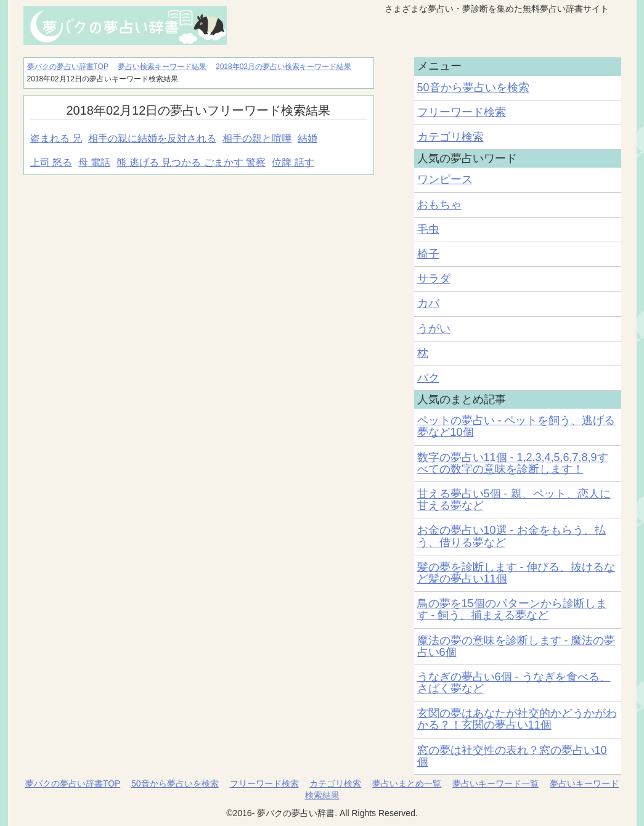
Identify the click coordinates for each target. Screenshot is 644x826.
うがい (434, 329)
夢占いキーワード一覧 (495, 783)
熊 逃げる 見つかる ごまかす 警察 (191, 162)
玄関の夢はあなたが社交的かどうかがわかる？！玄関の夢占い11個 (517, 719)
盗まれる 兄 (56, 138)
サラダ (434, 279)
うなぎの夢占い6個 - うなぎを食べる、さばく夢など (514, 683)
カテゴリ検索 (450, 137)
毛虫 (428, 229)
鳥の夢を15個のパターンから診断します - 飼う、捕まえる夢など (512, 609)
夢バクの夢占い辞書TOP (73, 783)
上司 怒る (51, 162)
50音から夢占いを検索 (473, 88)
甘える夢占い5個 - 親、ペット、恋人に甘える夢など (514, 500)
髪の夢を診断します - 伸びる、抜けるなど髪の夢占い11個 (516, 573)
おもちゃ (439, 205)
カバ (428, 303)
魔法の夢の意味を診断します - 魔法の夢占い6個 (516, 646)
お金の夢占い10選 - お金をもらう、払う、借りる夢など (512, 536)
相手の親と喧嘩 (257, 138)
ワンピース (445, 179)
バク (428, 378)
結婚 (308, 138)
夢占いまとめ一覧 (407, 783)
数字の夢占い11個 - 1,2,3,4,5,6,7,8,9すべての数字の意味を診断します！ (513, 463)
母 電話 (94, 162)
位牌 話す (293, 162)
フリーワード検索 (462, 112)
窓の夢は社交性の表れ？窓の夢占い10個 (512, 756)
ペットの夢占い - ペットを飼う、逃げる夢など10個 (516, 426)
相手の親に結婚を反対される (152, 138)
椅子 (428, 254)
